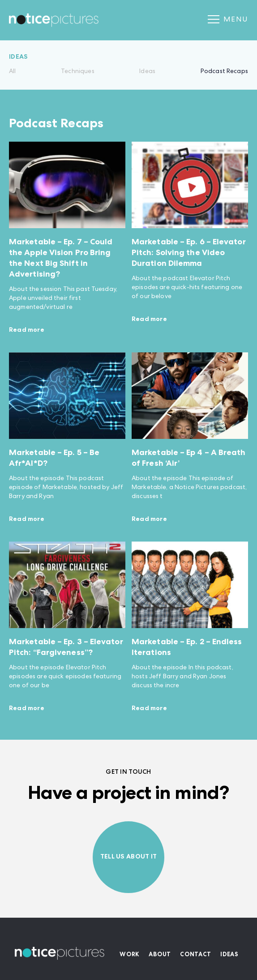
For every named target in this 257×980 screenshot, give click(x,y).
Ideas (147, 72)
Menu (228, 20)
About (160, 955)
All (12, 72)
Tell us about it (128, 857)
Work (130, 955)
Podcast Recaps (224, 72)
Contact (196, 955)
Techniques (78, 72)
